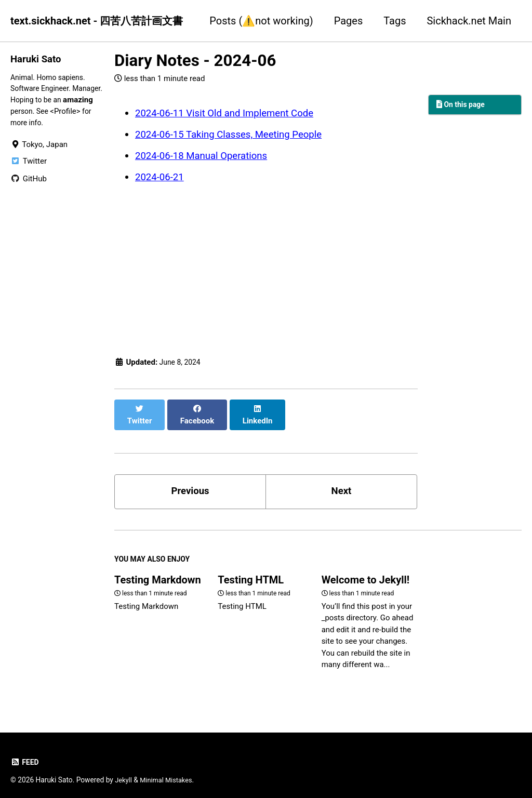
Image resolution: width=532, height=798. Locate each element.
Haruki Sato (38, 59)
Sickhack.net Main (469, 21)
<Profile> (25, 125)
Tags (395, 21)
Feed (25, 754)
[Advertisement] (266, 266)
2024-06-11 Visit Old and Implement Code (231, 113)
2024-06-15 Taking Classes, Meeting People (236, 134)
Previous (190, 480)
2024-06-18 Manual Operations (206, 154)
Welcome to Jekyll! (366, 572)
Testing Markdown (158, 572)
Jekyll (124, 772)
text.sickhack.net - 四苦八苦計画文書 (97, 21)
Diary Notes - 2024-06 (195, 61)
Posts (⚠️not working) (261, 21)
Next (341, 480)
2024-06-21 (161, 175)
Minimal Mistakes (169, 772)
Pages (349, 21)
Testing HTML (251, 572)
